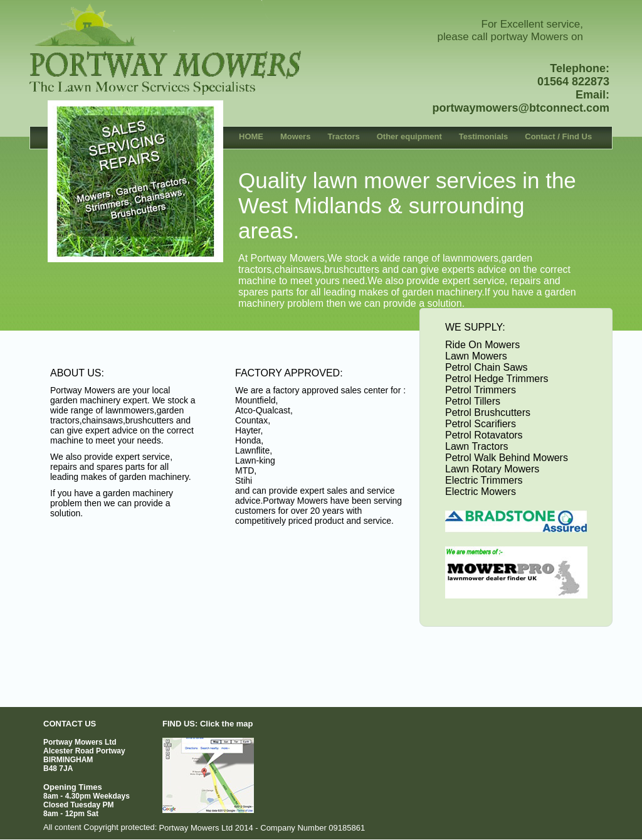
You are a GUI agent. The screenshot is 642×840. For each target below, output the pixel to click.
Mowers (295, 136)
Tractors (343, 136)
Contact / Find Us (558, 136)
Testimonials (484, 136)
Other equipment (409, 136)
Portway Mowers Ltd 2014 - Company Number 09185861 (262, 828)
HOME (251, 136)
